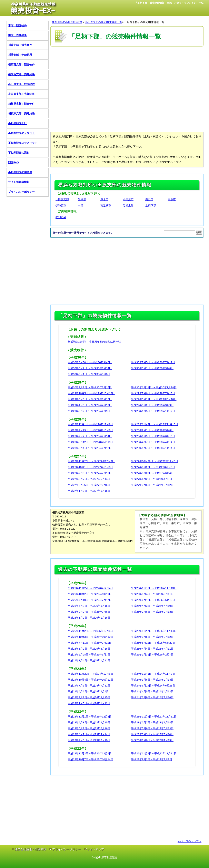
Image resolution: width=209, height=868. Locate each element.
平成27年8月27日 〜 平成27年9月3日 (153, 467)
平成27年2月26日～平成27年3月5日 (89, 485)
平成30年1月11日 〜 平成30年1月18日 (154, 387)
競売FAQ (14, 162)
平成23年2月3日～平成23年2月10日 (89, 740)
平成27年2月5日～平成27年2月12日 (152, 485)
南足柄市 (106, 205)
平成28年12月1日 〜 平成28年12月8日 (91, 424)
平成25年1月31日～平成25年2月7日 (152, 655)
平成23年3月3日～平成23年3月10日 (152, 734)
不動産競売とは (17, 123)
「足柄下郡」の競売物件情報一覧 (144, 22)
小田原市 (128, 199)
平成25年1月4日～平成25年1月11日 (89, 660)
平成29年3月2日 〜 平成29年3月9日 (152, 405)
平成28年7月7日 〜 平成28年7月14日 (90, 436)
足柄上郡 (128, 205)
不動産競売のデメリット (23, 143)
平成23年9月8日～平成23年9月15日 (89, 722)
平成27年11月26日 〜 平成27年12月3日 (91, 461)
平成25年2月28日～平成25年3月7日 (89, 655)
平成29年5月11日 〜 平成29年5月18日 (154, 399)
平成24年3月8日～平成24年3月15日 (89, 697)
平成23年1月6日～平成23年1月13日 (152, 740)
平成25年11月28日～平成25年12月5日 (91, 631)
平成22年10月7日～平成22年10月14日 (91, 759)
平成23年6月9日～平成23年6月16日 (89, 728)
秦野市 (149, 199)
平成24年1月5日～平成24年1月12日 (89, 703)
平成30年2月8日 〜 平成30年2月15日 (90, 387)
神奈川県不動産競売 (105, 857)
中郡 (81, 205)
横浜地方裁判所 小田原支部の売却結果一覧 (94, 342)
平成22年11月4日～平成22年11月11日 (154, 753)
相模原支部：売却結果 (21, 113)
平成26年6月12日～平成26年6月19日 (153, 600)
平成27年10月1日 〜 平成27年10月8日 (91, 467)
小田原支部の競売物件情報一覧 (103, 22)
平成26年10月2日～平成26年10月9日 (90, 594)
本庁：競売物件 (17, 25)
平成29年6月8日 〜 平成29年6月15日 (90, 399)
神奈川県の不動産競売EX (67, 22)
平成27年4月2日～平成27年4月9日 (152, 479)
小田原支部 (62, 199)
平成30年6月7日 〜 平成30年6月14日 (90, 368)
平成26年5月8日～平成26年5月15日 (89, 606)
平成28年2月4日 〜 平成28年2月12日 (90, 448)
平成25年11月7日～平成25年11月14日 (154, 631)
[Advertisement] (125, 60)
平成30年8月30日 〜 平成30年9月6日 (90, 362)
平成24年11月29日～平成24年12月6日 (91, 674)
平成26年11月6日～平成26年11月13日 (154, 588)
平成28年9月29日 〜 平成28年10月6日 (91, 430)
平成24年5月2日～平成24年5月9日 (88, 691)
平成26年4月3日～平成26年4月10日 (152, 606)
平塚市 (172, 199)
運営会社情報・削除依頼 (30, 849)
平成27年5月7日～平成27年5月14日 (89, 479)
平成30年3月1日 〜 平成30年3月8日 (152, 368)
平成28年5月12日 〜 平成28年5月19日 (91, 442)
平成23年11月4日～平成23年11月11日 (154, 717)
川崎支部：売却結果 (20, 55)
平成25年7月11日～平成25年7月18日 (90, 643)
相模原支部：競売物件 (21, 104)
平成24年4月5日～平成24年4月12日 (152, 691)
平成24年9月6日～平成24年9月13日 (152, 680)
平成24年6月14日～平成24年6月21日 (153, 686)
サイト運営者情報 (19, 182)
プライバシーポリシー (21, 192)
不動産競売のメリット (21, 133)
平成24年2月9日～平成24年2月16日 (152, 697)
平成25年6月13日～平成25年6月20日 (153, 643)
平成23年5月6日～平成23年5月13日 (152, 728)
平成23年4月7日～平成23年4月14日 (89, 734)
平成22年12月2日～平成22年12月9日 (90, 753)
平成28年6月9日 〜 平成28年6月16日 (153, 436)
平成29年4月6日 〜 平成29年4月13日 (90, 405)
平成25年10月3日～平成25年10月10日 (91, 637)
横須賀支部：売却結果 (21, 74)
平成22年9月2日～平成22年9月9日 (152, 759)
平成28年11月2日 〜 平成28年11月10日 (155, 424)
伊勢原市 (61, 205)
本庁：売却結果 (17, 35)
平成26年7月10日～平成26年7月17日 (90, 600)
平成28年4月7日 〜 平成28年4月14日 (153, 442)
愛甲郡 (82, 199)
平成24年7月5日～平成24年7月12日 (89, 686)
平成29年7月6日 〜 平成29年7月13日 (153, 393)
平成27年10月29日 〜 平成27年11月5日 (155, 461)
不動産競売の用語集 (20, 172)
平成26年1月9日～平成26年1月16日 (89, 618)
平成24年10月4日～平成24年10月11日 (91, 680)
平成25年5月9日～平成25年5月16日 (89, 649)
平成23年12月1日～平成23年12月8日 (90, 717)
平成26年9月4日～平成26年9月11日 (152, 594)
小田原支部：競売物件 (21, 84)
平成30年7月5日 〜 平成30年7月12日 (153, 362)
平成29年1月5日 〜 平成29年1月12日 (153, 411)
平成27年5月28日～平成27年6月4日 (152, 473)
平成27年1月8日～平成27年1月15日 (89, 491)
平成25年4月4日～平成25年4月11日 (152, 649)
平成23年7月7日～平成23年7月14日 (152, 722)
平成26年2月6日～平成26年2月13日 (152, 612)
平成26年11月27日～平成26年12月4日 (91, 588)
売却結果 (61, 217)
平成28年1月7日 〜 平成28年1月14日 (153, 448)
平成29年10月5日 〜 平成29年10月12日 (91, 393)
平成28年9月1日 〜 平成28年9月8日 (152, 430)
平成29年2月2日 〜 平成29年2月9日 (89, 411)
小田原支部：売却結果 (21, 94)
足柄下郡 (151, 205)
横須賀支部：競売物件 (21, 65)
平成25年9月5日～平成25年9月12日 (152, 637)
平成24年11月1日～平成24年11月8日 (153, 674)
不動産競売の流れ (19, 153)
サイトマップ (96, 849)
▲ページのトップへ (190, 841)
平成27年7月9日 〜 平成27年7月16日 (90, 473)
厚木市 (104, 199)
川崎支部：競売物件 (20, 45)
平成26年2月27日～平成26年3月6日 (89, 612)
